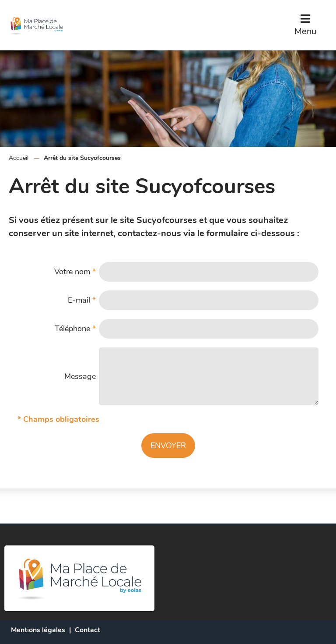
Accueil (19, 158)
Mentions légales (38, 630)
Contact (87, 630)
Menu (305, 31)
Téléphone (75, 329)
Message (80, 376)
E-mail (82, 300)
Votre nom (75, 272)
